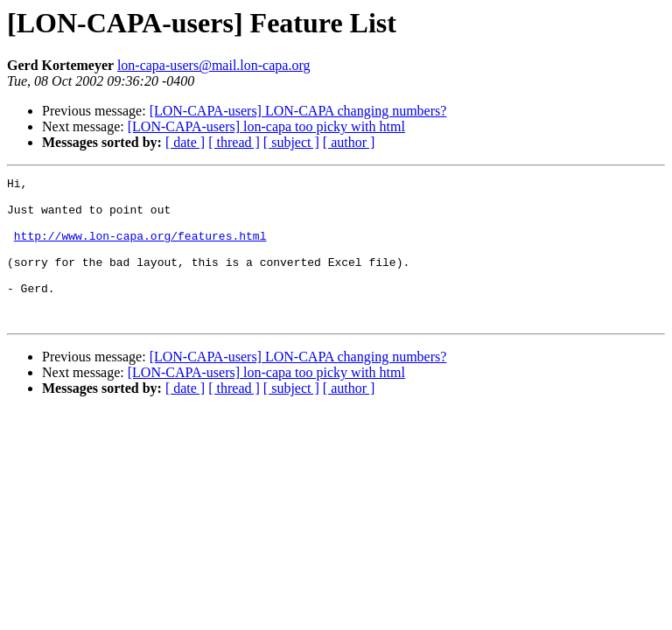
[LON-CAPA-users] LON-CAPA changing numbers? (298, 111)
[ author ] (349, 142)
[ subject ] (291, 142)
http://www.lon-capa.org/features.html (140, 248)
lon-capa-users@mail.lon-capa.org (214, 65)
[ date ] (185, 142)
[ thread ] (234, 142)
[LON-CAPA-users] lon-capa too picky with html (266, 126)
